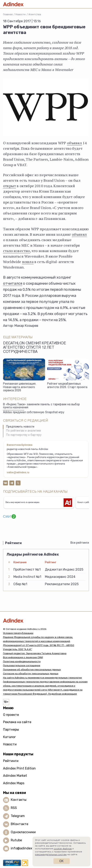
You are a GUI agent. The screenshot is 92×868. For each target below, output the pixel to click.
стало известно (17, 251)
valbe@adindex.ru (18, 473)
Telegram (18, 816)
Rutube (16, 840)
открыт (9, 186)
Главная (8, 14)
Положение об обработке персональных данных (32, 670)
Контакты (19, 800)
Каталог (9, 737)
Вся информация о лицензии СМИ (23, 657)
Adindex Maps (14, 783)
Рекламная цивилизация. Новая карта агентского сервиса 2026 (20, 387)
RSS (14, 808)
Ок (61, 861)
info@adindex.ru (24, 848)
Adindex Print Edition (19, 768)
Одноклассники (23, 832)
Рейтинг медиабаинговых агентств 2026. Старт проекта (67, 386)
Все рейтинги (80, 543)
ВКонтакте (19, 824)
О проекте (11, 715)
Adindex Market (15, 776)
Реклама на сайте (17, 722)
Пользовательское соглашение (22, 665)
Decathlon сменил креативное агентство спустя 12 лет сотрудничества (35, 348)
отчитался (13, 283)
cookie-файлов (63, 849)
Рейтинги (11, 761)
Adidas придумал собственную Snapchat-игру (34, 413)
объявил (74, 143)
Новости (21, 14)
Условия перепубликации (18, 633)
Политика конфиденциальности (22, 661)
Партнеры (11, 730)
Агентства (35, 14)
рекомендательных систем (51, 854)
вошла (28, 262)
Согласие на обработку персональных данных (31, 674)
